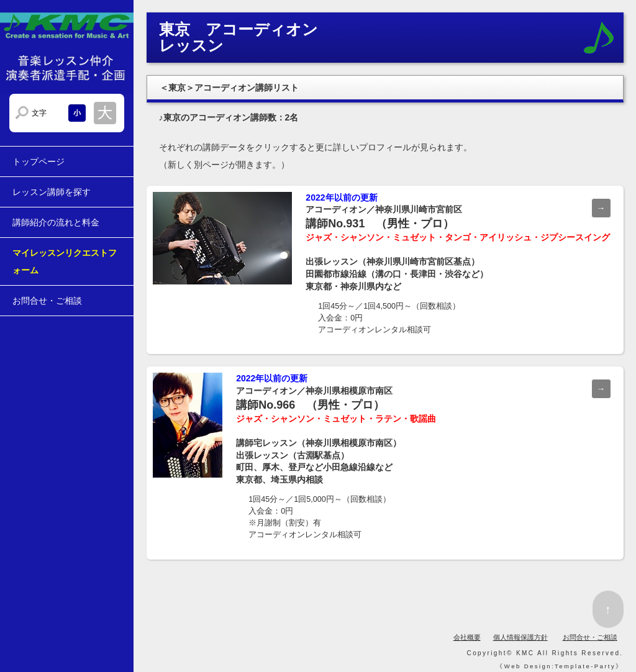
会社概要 (467, 637)
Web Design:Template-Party (560, 666)
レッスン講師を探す (52, 192)
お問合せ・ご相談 (47, 301)
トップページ (39, 161)
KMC (525, 653)
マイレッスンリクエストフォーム (65, 261)
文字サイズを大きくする (105, 113)
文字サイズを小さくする (77, 113)
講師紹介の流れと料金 (56, 222)
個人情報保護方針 (520, 637)
